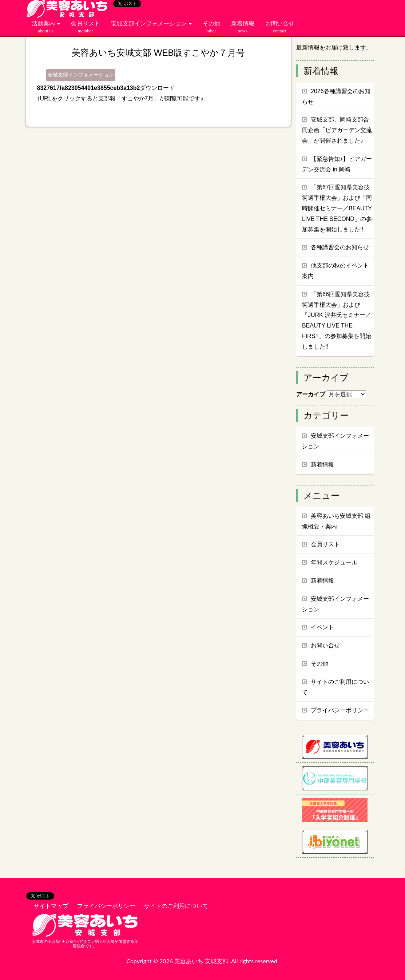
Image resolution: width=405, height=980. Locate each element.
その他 (211, 27)
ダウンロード (157, 88)
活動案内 (46, 27)
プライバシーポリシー (106, 906)
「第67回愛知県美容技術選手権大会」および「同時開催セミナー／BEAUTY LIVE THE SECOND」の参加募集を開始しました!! (337, 208)
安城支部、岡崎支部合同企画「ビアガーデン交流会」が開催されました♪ (337, 130)
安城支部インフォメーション (151, 23)
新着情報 (243, 27)
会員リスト (86, 27)
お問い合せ (280, 27)
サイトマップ (51, 906)
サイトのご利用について (176, 906)
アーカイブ (311, 394)
